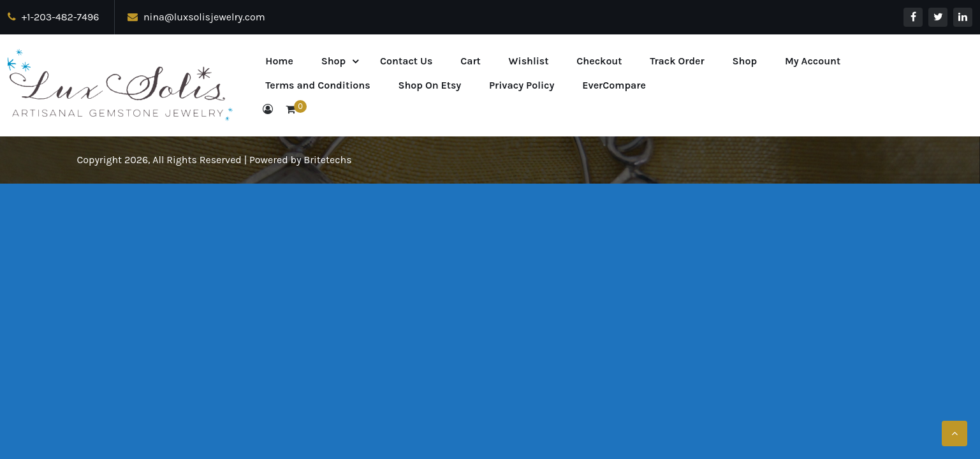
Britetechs (327, 160)
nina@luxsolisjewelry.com (196, 17)
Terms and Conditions (318, 85)
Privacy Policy (522, 85)
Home (279, 61)
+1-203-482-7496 (53, 17)
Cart (471, 61)
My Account (813, 61)
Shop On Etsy (429, 85)
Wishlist (529, 61)
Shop (334, 61)
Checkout (599, 61)
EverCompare (614, 85)
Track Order (677, 61)
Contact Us (406, 61)
